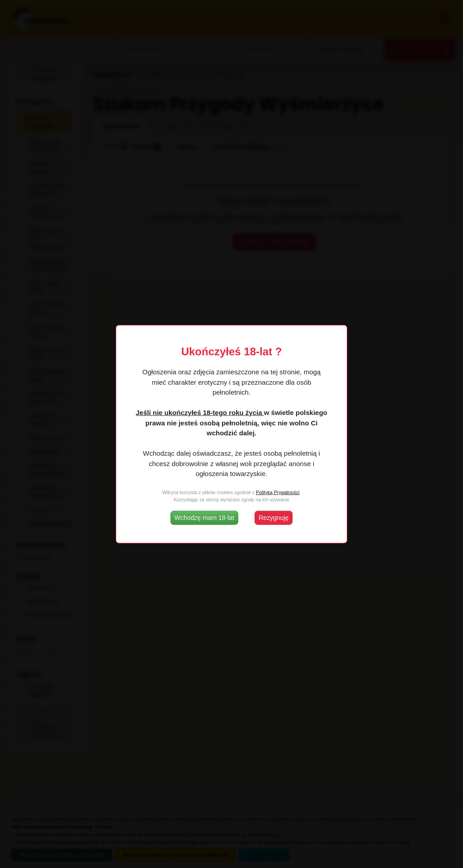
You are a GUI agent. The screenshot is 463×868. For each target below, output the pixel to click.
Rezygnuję (274, 517)
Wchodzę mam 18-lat (204, 517)
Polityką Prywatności (278, 492)
